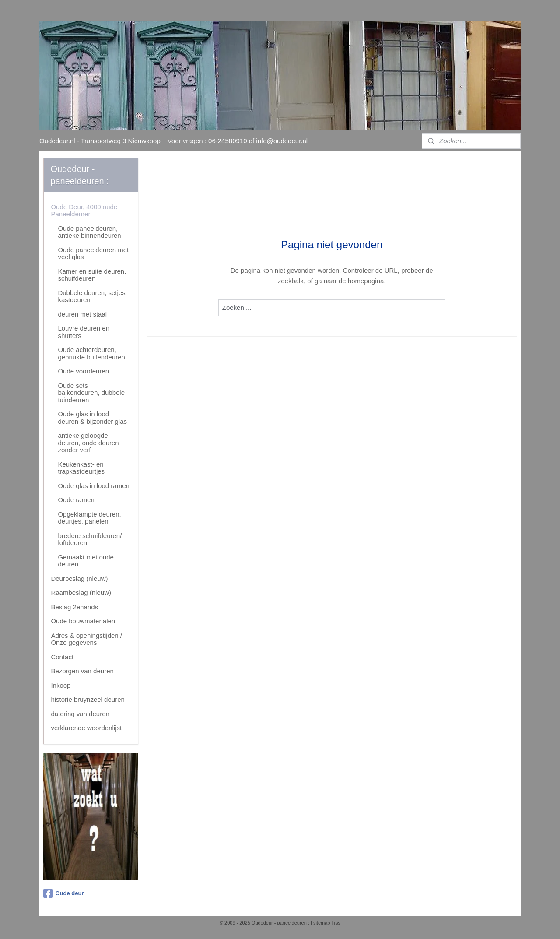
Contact (62, 657)
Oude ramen (76, 500)
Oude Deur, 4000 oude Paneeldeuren (84, 211)
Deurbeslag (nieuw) (79, 579)
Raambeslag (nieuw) (81, 593)
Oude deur (63, 893)
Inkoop (61, 685)
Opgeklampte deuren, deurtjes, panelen (89, 518)
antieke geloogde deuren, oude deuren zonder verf (88, 443)
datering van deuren (80, 714)
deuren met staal (82, 314)
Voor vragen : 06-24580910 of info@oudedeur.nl (238, 141)
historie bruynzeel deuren (87, 699)
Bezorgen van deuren (82, 671)
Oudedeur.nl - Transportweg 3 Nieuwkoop (100, 141)
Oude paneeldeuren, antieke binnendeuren (89, 232)
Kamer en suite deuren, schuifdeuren (92, 275)
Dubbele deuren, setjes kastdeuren (91, 296)
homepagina (366, 281)
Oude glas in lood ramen (93, 486)
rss (337, 923)
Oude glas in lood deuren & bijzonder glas (92, 418)
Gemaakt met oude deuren (86, 561)
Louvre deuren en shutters (84, 332)
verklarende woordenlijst (86, 728)
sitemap (322, 923)
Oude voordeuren (83, 371)
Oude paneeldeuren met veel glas (93, 253)
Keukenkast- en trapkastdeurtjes (81, 468)
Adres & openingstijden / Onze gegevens (86, 639)
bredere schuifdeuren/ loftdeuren (90, 539)
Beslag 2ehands (74, 607)
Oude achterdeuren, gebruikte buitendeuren (91, 353)
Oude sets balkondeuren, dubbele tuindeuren (91, 393)
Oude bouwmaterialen (83, 621)
